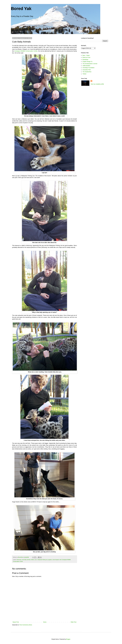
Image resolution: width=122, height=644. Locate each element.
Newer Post (16, 622)
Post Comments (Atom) (26, 625)
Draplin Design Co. (88, 62)
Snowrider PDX (87, 70)
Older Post (73, 622)
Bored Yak (21, 9)
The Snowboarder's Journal (90, 64)
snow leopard (56, 560)
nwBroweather (86, 66)
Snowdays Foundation (88, 68)
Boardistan (85, 60)
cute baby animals (26, 560)
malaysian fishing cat (42, 560)
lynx (36, 560)
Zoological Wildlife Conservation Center (26, 51)
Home (45, 622)
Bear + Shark (86, 55)
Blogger (68, 639)
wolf (60, 560)
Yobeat (84, 74)
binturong (19, 560)
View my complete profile (97, 84)
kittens (33, 560)
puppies (50, 560)
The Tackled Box (87, 72)
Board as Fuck (86, 57)
